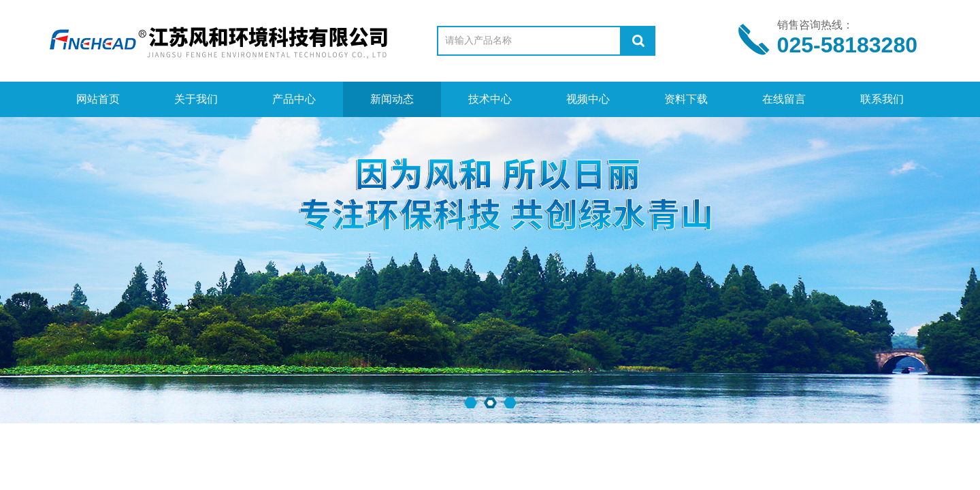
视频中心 (588, 99)
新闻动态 (392, 99)
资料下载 (686, 99)
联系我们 (882, 99)
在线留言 (784, 99)
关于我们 (196, 99)
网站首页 (98, 99)
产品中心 (294, 99)
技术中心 (490, 99)
